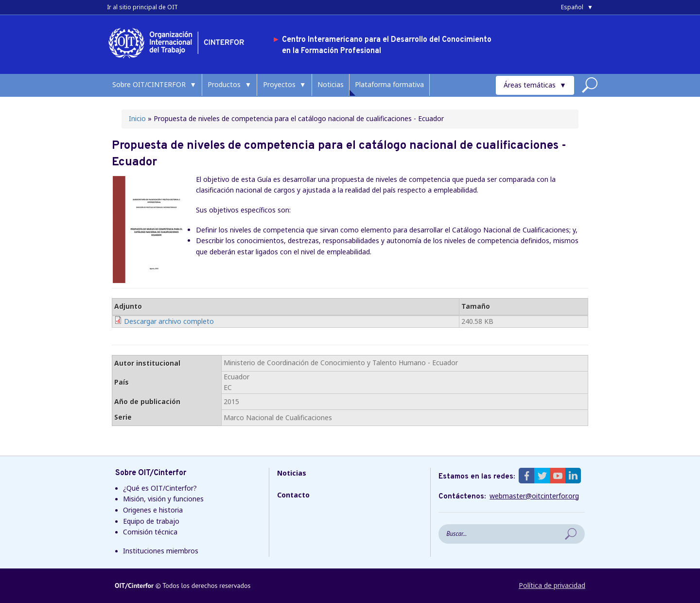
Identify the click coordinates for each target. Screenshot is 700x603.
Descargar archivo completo (169, 321)
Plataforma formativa (389, 84)
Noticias (331, 84)
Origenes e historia (153, 510)
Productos (224, 84)
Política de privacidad (552, 585)
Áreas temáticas (530, 85)
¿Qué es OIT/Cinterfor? (160, 488)
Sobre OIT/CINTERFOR (149, 84)
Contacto (293, 495)
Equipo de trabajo (151, 521)
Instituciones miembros (161, 551)
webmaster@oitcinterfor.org (534, 496)
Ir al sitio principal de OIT (142, 7)
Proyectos (279, 84)
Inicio (137, 118)
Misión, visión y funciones (163, 499)
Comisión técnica (150, 532)
